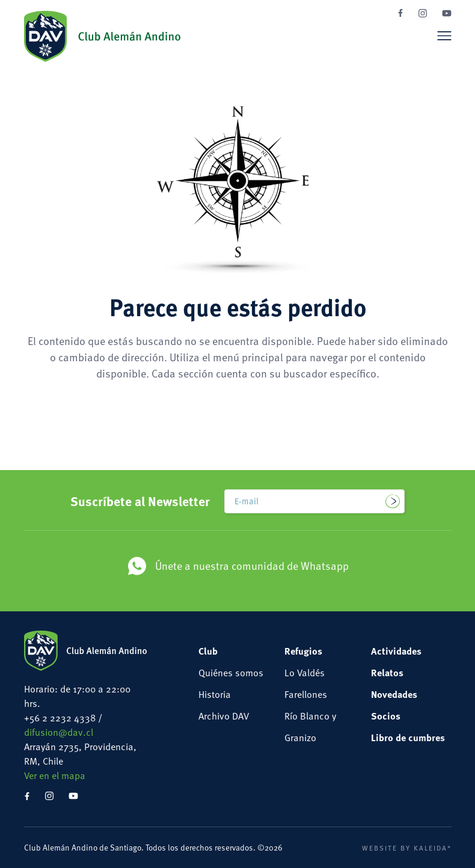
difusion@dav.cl (59, 732)
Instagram (423, 13)
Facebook (400, 13)
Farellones (306, 694)
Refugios (303, 651)
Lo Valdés (305, 672)
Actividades (396, 651)
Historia (215, 694)
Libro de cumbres (408, 737)
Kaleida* (433, 848)
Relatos (387, 672)
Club (208, 651)
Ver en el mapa (55, 775)
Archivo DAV (224, 716)
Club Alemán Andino (102, 36)
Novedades (394, 694)
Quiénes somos (231, 672)
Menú (444, 35)
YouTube (447, 13)
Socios (386, 716)
